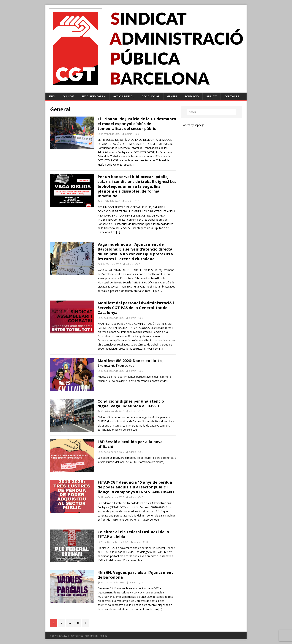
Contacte (232, 96)
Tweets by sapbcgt (193, 125)
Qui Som (68, 96)
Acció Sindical (124, 96)
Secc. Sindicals (92, 96)
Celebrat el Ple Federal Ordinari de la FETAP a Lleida (133, 534)
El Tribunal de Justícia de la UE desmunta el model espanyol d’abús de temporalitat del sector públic (137, 124)
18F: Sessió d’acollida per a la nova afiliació (130, 444)
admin (129, 134)
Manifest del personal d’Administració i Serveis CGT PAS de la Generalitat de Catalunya (136, 308)
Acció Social (151, 96)
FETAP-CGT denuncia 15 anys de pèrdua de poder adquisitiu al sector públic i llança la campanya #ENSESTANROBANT (136, 487)
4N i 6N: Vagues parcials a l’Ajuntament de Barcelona (135, 575)
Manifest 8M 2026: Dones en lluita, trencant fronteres (130, 363)
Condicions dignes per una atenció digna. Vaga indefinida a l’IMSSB (131, 404)
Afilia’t (212, 96)
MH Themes (101, 636)
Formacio (192, 96)
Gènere (172, 96)
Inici (52, 96)
